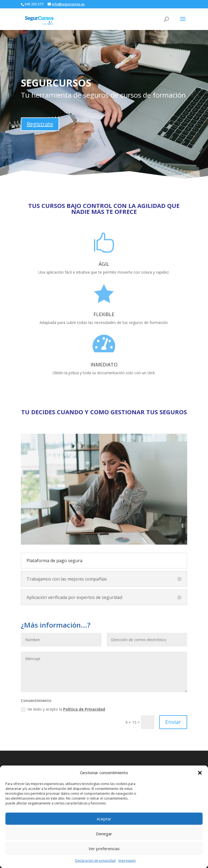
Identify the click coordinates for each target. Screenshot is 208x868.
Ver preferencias (104, 849)
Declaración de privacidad (95, 861)
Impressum (127, 861)
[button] (200, 773)
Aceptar (104, 819)
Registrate (40, 124)
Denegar (104, 834)
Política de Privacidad (84, 709)
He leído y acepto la (63, 709)
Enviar (173, 722)
